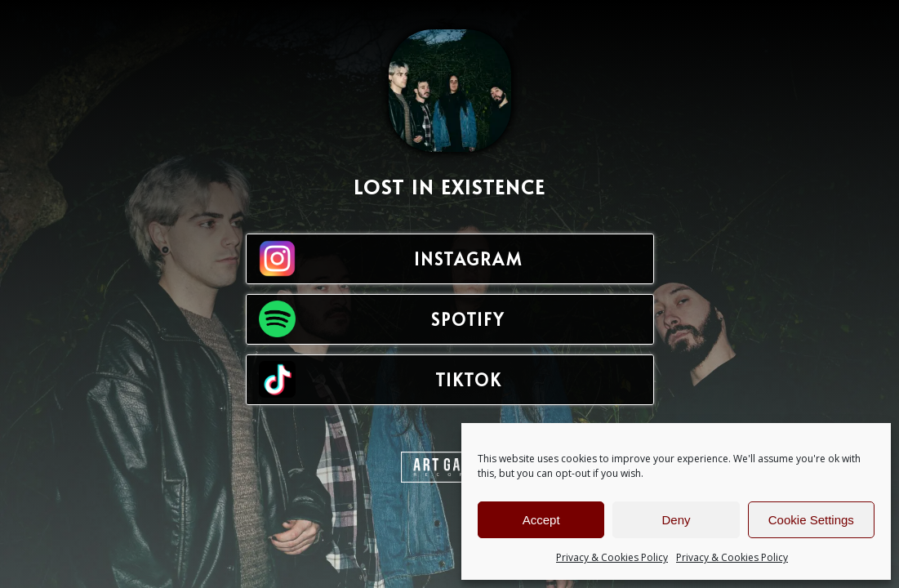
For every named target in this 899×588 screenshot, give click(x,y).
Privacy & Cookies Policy (612, 557)
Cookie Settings (811, 520)
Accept (541, 520)
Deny (676, 520)
